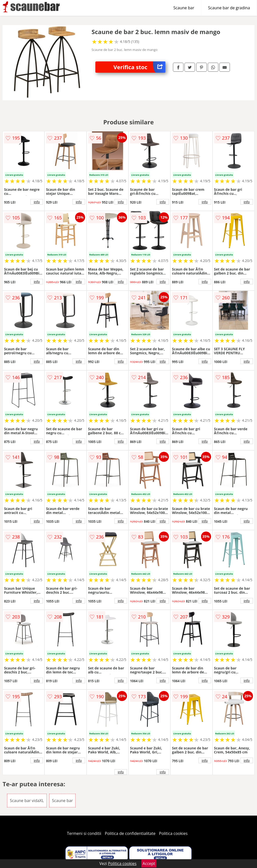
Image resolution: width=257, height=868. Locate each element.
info (37, 202)
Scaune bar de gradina (229, 8)
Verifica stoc (139, 67)
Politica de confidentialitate (130, 833)
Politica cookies (173, 833)
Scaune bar (184, 8)
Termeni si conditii (84, 833)
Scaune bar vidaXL (27, 801)
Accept (149, 863)
